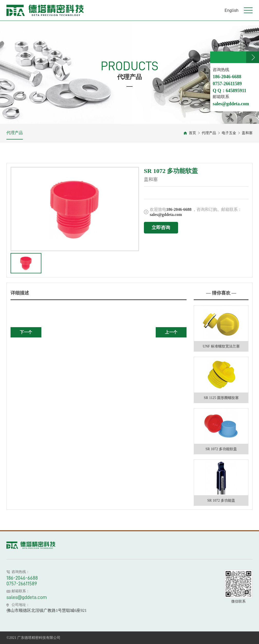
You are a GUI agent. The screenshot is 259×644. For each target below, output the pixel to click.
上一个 (171, 332)
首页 (192, 133)
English (232, 10)
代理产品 (15, 133)
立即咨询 (161, 228)
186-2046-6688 (22, 578)
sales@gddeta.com (27, 597)
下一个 (26, 332)
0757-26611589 (22, 584)
